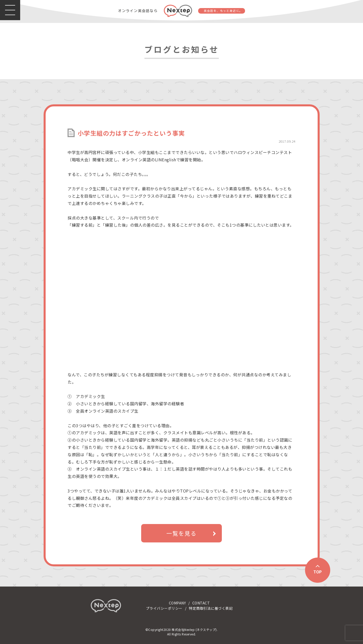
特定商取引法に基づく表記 (211, 608)
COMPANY (177, 603)
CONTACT (201, 603)
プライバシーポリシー (164, 608)
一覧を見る (181, 533)
